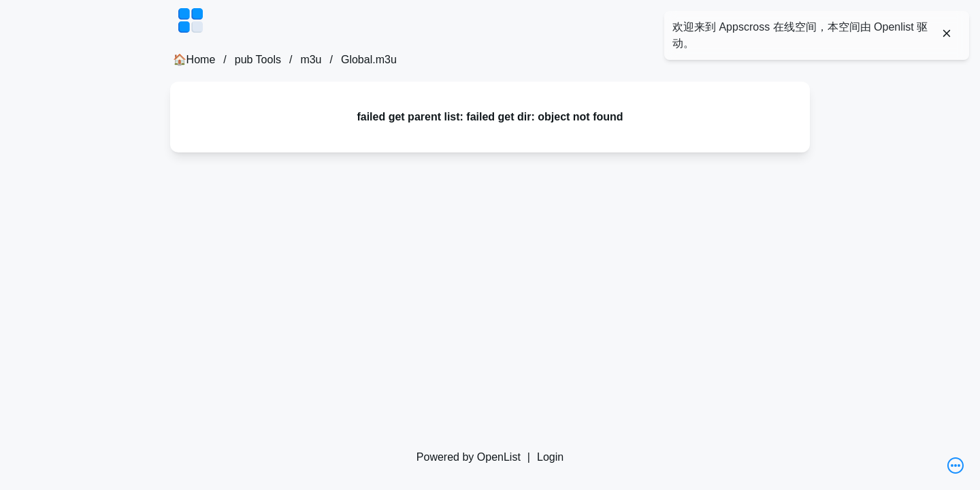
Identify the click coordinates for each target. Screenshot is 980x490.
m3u (311, 60)
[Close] (947, 33)
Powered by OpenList (469, 457)
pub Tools (258, 60)
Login (550, 457)
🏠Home (194, 60)
